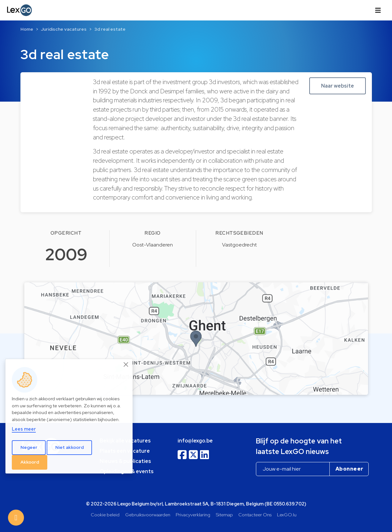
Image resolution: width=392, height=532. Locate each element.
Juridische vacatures (64, 29)
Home (27, 29)
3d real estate (110, 29)
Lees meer (24, 429)
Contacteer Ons (255, 515)
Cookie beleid (105, 515)
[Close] (126, 364)
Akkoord (30, 462)
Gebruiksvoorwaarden (148, 515)
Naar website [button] (338, 86)
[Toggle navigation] (378, 10)
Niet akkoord (69, 447)
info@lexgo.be (195, 441)
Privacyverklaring (193, 515)
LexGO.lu (287, 515)
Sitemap (224, 515)
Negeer (29, 447)
